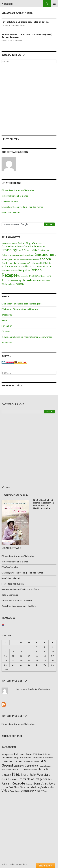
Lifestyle (26, 770)
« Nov (5, 669)
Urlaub (27, 280)
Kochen (45, 259)
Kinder (36, 260)
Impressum (7, 315)
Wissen (20, 284)
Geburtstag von (9, 255)
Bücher (39, 243)
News (4, 320)
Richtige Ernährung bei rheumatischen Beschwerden (27, 337)
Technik (5, 787)
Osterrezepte (37, 266)
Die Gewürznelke (10, 201)
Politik (4, 779)
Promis (15, 270)
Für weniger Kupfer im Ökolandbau (18, 190)
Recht (50, 779)
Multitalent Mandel (11, 212)
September (7, 342)
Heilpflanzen (22, 260)
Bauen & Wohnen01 (36, 754)
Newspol (7, 4)
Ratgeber (24, 270)
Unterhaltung (16, 281)
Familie (27, 761)
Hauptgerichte (9, 259)
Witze (45, 791)
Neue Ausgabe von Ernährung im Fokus (20, 589)
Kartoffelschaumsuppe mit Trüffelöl (19, 606)
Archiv (10, 754)
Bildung (10, 758)
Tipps (6, 280)
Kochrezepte (9, 263)
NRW (22, 266)
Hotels (30, 260)
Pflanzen (47, 266)
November (7, 326)
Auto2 (23, 755)
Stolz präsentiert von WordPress (15, 864)
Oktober (6, 331)
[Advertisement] (29, 99)
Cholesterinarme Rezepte (13, 246)
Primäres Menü (54, 4)
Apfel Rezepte (7, 243)
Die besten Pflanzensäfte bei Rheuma (20, 309)
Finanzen (35, 762)
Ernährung (9, 250)
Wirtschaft (27, 791)
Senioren (29, 784)
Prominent (12, 779)
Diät (44, 246)
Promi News (26, 779)
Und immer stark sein (15, 495)
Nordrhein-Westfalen (11, 266)
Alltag (4, 754)
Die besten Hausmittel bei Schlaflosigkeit (21, 304)
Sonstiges (41, 783)
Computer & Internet (43, 758)
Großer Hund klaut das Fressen (17, 600)
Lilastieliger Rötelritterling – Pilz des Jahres (22, 207)
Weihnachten (8, 284)
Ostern (28, 266)
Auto (15, 243)
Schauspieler (23, 276)
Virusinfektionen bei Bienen (15, 196)
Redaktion (20, 25)
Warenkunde (15, 791)
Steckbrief (35, 276)
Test (43, 276)
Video (48, 281)
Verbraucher (39, 280)
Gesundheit (45, 254)
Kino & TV (17, 769)
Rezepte (10, 275)
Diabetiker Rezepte (33, 246)
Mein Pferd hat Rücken (13, 584)
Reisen (36, 270)
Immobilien (6, 770)
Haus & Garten (45, 766)
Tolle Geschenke (10, 595)
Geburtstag (44, 250)
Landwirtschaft (24, 263)
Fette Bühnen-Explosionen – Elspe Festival (25, 22)
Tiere (48, 276)
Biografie (31, 243)
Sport (52, 784)
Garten (35, 250)
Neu (16, 774)
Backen (21, 243)
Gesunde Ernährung (26, 255)
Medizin (47, 263)
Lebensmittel (37, 263)
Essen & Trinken (23, 250)
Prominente (7, 270)
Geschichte (19, 766)
